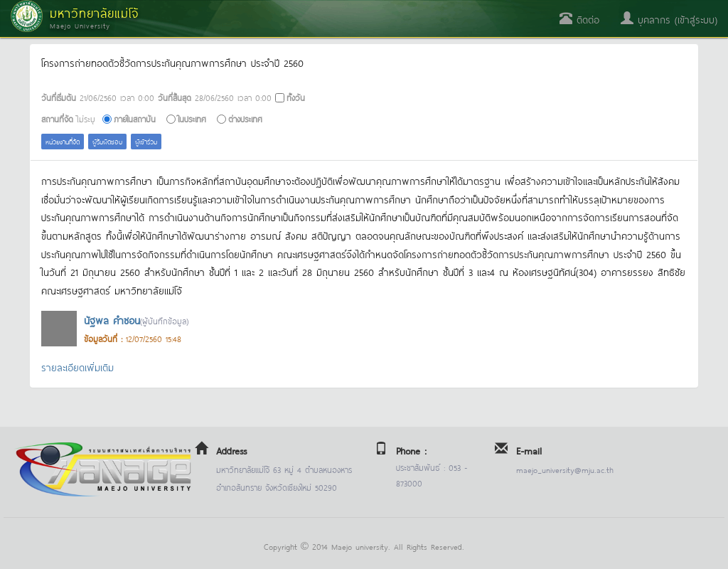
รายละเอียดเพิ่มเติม (77, 367)
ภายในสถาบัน (135, 118)
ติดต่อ (579, 19)
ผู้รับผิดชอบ (107, 141)
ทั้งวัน (296, 97)
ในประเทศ (192, 118)
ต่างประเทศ (245, 118)
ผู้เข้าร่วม (146, 141)
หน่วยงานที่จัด (63, 141)
